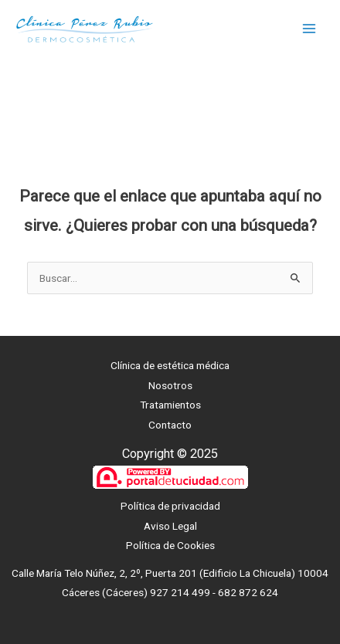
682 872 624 (248, 592)
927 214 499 (180, 592)
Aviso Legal (170, 526)
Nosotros (170, 385)
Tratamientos (170, 405)
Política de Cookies (170, 545)
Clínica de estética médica (170, 365)
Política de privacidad (170, 506)
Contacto (170, 425)
